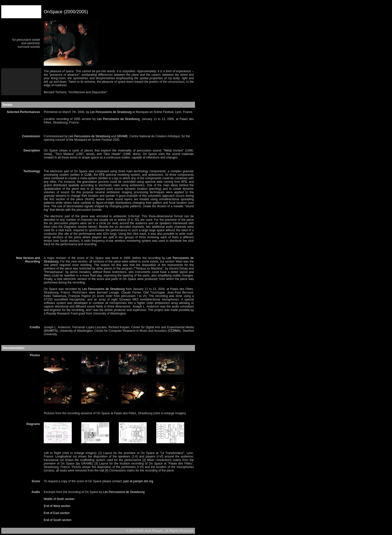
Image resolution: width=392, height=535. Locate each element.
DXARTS (51, 331)
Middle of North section (59, 499)
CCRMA (174, 331)
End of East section (57, 513)
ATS (102, 175)
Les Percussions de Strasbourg (111, 112)
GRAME (122, 136)
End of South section (58, 520)
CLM (88, 175)
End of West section (57, 506)
